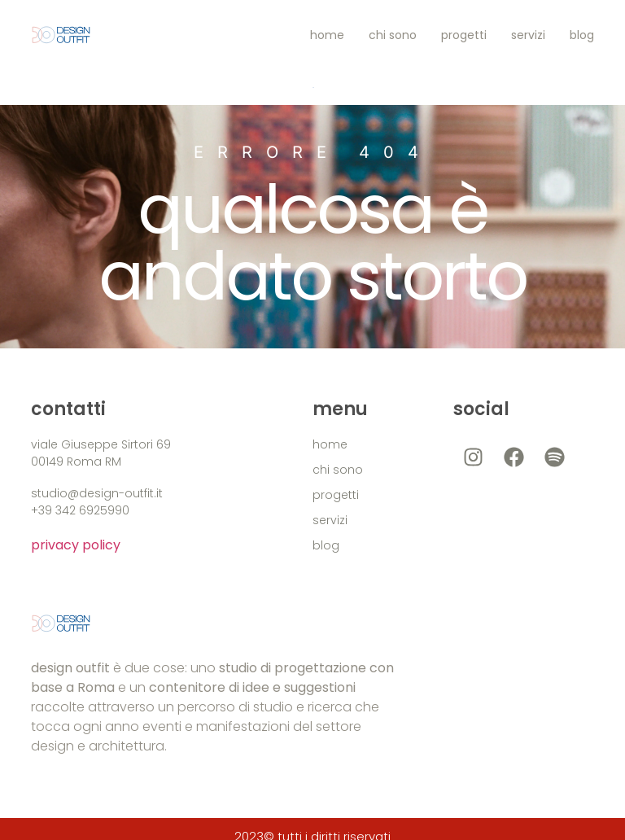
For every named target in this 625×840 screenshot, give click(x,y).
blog (582, 35)
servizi (528, 35)
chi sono (393, 35)
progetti (464, 35)
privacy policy (76, 545)
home (327, 35)
